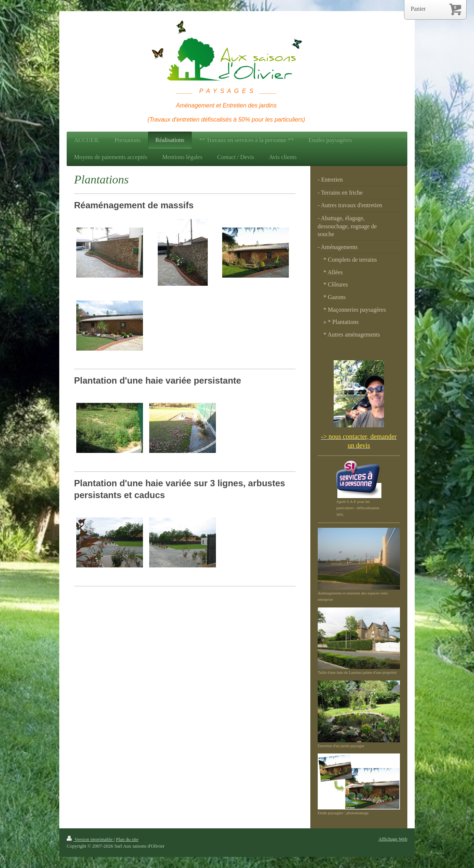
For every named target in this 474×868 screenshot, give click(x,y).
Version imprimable (90, 839)
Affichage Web (393, 839)
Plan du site (127, 839)
